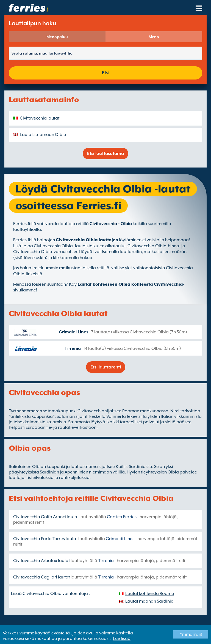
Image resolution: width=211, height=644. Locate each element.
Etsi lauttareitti (106, 367)
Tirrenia (73, 348)
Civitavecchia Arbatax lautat (41, 561)
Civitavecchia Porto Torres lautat (45, 539)
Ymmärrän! (191, 634)
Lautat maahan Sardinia (149, 601)
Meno (154, 37)
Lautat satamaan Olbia (43, 135)
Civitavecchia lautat (40, 118)
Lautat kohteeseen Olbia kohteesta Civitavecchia (130, 284)
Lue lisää (122, 639)
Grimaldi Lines (73, 332)
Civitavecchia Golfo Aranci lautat (46, 517)
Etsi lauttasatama (105, 154)
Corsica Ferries (122, 517)
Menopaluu (57, 37)
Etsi (106, 73)
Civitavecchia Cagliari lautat (41, 577)
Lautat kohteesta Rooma (150, 594)
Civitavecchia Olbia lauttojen (87, 240)
